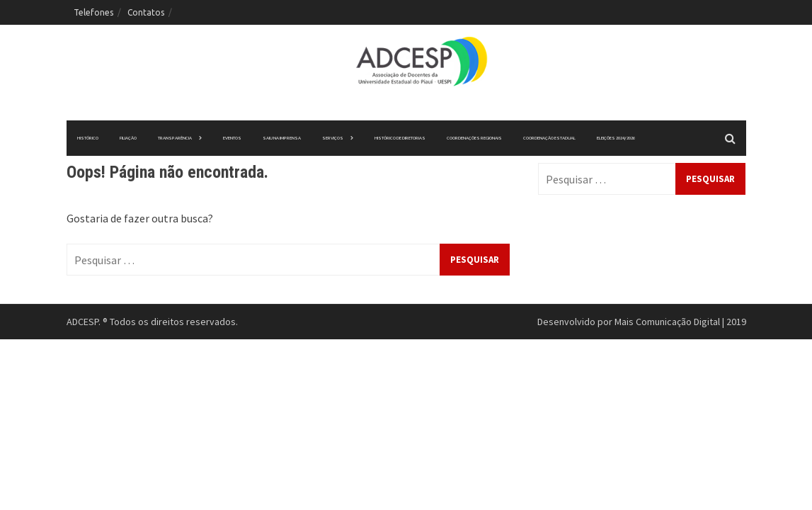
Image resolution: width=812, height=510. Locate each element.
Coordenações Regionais (474, 138)
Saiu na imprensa (282, 138)
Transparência (175, 138)
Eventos (232, 138)
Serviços (333, 138)
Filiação (128, 138)
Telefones (93, 12)
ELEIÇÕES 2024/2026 (616, 138)
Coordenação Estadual (549, 138)
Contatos (146, 12)
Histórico (88, 138)
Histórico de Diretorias (400, 138)
